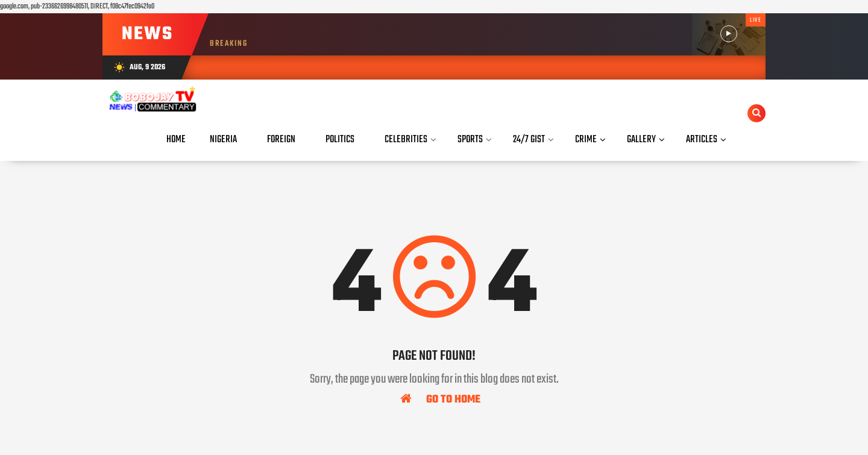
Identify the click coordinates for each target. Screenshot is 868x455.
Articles (702, 140)
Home (176, 140)
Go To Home (440, 399)
